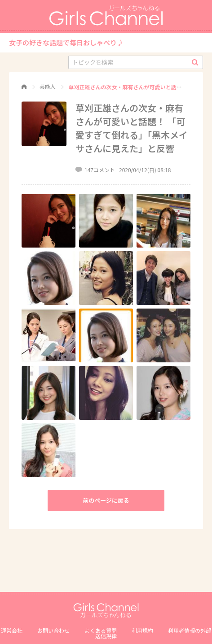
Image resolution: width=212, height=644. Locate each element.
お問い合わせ (53, 630)
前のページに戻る (106, 500)
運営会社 (12, 630)
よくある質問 (101, 630)
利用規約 (142, 630)
